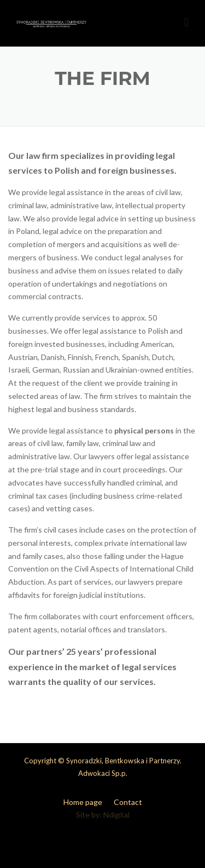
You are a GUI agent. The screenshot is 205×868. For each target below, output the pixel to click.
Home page (83, 802)
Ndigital (116, 815)
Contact (128, 802)
